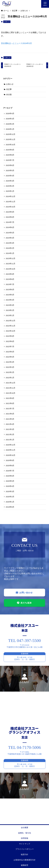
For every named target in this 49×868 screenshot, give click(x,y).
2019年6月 (10, 507)
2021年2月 (10, 435)
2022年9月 (10, 336)
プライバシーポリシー (25, 849)
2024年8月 (10, 217)
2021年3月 (10, 429)
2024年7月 (10, 222)
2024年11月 (11, 202)
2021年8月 (10, 403)
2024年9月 (10, 212)
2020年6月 (10, 476)
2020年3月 (10, 492)
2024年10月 (11, 207)
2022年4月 (10, 362)
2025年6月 (10, 165)
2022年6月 (10, 352)
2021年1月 (10, 440)
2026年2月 (10, 124)
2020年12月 (11, 445)
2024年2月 (10, 248)
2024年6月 (10, 227)
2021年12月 (11, 383)
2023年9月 (10, 274)
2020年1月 (10, 502)
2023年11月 (11, 264)
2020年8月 (10, 466)
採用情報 (25, 838)
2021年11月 (11, 388)
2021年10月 (11, 393)
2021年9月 (10, 398)
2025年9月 (10, 150)
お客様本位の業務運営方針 (25, 860)
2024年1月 (10, 253)
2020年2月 (10, 497)
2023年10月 (11, 269)
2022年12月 (11, 321)
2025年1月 (10, 191)
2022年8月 (10, 341)
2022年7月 (10, 347)
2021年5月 (10, 419)
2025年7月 (10, 160)
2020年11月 (11, 450)
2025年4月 (10, 176)
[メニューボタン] (45, 4)
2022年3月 (10, 367)
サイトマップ (25, 844)
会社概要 (25, 828)
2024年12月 (11, 196)
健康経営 (25, 865)
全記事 (9, 89)
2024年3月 (10, 243)
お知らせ (7, 22)
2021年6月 (10, 414)
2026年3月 (10, 119)
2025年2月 (10, 186)
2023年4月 (10, 300)
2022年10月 (11, 331)
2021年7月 (10, 409)
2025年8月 (10, 155)
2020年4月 (10, 486)
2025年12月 (11, 134)
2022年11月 (11, 326)
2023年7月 (10, 284)
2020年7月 (10, 471)
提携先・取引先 (25, 833)
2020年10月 (11, 455)
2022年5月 (10, 357)
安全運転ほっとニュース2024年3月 (17, 43)
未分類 (9, 95)
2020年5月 (10, 481)
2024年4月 (10, 238)
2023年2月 (10, 310)
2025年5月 (10, 171)
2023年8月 (10, 279)
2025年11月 (11, 139)
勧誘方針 (25, 855)
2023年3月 (10, 305)
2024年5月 (10, 233)
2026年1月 (10, 129)
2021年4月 (10, 424)
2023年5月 (10, 295)
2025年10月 (11, 145)
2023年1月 (10, 315)
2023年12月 (11, 258)
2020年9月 (10, 460)
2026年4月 (10, 114)
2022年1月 (10, 378)
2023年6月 (10, 290)
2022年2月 (10, 372)
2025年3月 (10, 181)
